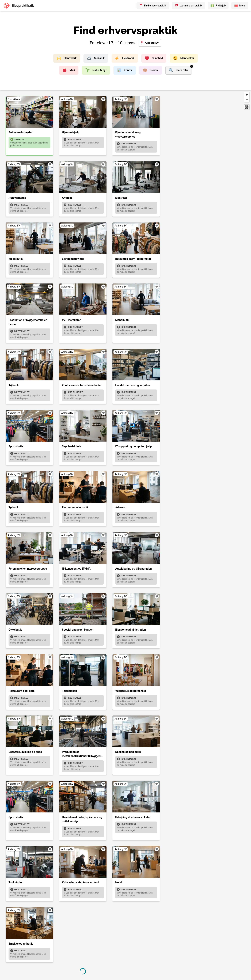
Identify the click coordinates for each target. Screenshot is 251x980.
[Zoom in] (247, 95)
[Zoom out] (247, 100)
